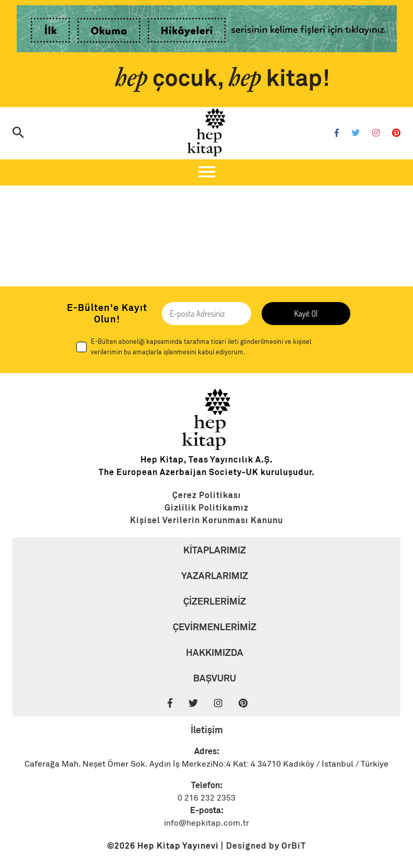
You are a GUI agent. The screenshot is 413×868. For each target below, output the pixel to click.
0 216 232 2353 (206, 798)
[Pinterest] (396, 133)
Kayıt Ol (306, 314)
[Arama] (18, 134)
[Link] (207, 31)
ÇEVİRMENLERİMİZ (215, 627)
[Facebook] (337, 133)
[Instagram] (376, 133)
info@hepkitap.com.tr (206, 823)
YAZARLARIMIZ (215, 576)
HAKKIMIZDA (215, 652)
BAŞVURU (215, 678)
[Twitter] (356, 133)
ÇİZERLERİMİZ (215, 601)
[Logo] (207, 132)
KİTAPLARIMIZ (215, 550)
